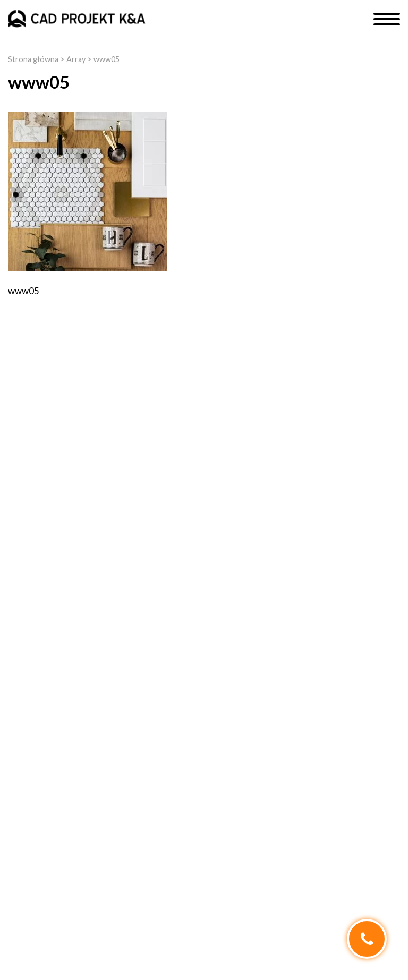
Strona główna (33, 59)
